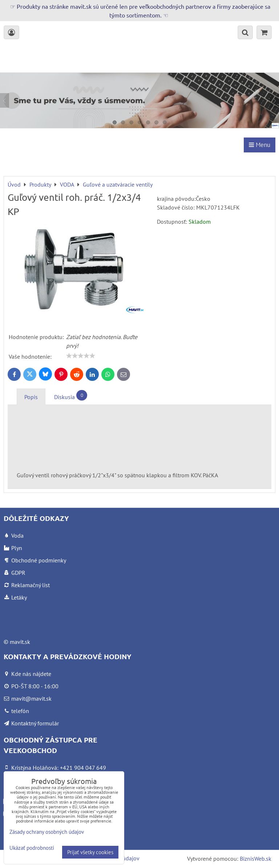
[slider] (81, 356)
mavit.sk (20, 642)
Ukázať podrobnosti (32, 848)
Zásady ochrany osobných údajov (47, 832)
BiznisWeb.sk (256, 859)
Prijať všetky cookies (90, 852)
